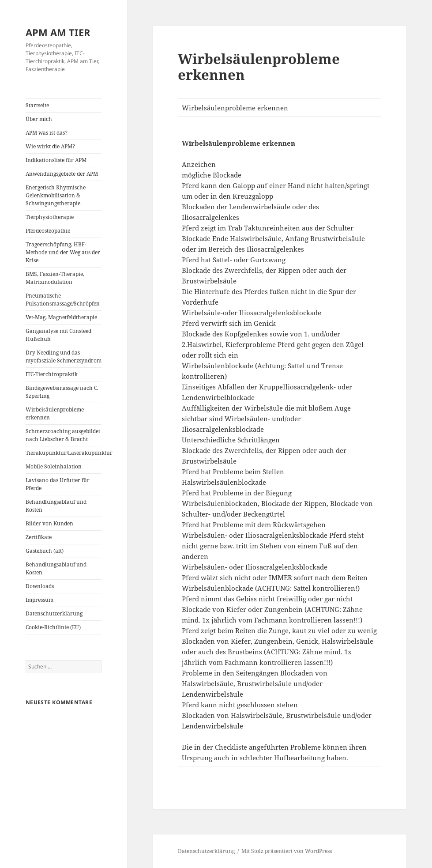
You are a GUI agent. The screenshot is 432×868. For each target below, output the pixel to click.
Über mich (39, 119)
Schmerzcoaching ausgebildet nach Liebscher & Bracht (63, 435)
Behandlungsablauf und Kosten (56, 506)
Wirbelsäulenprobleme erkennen (55, 413)
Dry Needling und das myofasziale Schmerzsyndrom (64, 357)
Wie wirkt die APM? (50, 146)
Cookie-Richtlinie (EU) (53, 627)
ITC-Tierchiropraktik (52, 374)
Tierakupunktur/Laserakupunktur (64, 453)
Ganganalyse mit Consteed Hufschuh (58, 335)
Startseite (37, 105)
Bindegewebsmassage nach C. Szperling (62, 392)
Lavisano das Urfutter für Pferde (58, 484)
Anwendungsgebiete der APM (62, 174)
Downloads (40, 586)
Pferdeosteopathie (48, 231)
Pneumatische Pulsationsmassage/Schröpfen (63, 300)
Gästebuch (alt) (45, 551)
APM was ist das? (47, 133)
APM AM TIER (58, 32)
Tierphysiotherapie (50, 217)
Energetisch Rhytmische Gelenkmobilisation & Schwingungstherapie (56, 195)
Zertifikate (39, 537)
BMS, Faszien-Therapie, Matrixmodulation (55, 278)
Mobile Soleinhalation (54, 466)
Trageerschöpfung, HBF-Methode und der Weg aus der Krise (63, 252)
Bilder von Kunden (49, 523)
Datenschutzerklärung (54, 613)
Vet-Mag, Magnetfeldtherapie (61, 317)
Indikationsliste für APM (56, 160)
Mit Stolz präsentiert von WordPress (287, 851)
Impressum (39, 600)
